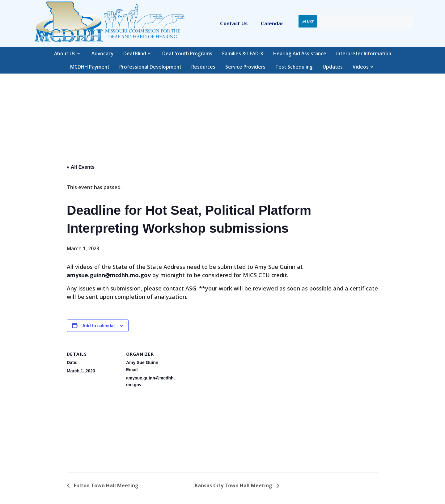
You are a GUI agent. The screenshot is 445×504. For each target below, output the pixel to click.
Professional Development (150, 67)
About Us (68, 53)
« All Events (81, 167)
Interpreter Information (364, 53)
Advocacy (102, 53)
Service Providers (245, 67)
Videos (364, 67)
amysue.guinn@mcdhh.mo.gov (109, 275)
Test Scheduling (294, 67)
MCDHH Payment (90, 67)
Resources (203, 67)
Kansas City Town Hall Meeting (234, 485)
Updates (333, 67)
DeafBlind (138, 53)
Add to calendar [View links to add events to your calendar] (99, 326)
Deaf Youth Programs (187, 53)
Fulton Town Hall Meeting (106, 485)
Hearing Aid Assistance (300, 53)
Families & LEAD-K (243, 53)
